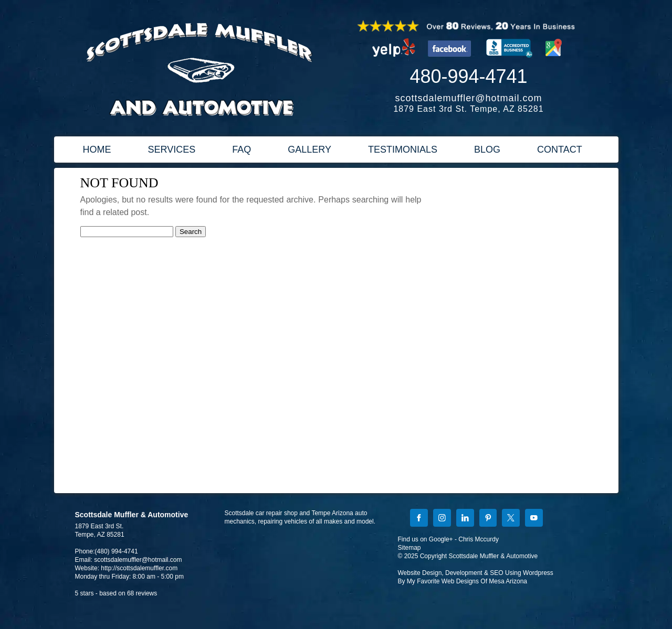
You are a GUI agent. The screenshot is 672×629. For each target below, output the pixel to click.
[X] (511, 519)
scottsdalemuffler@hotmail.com (468, 98)
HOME (97, 150)
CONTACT (560, 150)
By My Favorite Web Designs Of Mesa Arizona (463, 581)
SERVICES (172, 150)
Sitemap (409, 548)
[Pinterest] (488, 519)
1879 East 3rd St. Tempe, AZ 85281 (468, 109)
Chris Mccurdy (479, 539)
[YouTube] (534, 519)
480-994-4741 (468, 76)
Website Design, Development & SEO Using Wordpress (476, 573)
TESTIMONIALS (403, 150)
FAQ (241, 150)
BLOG (487, 150)
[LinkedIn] (465, 519)
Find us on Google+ (426, 539)
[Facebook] (419, 519)
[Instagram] (442, 519)
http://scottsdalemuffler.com (139, 568)
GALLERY (309, 150)
